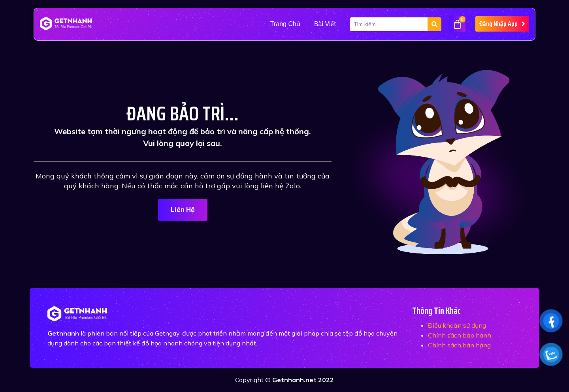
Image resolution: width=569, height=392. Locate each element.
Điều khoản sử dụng (457, 325)
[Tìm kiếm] (434, 24)
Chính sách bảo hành (460, 335)
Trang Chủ (285, 24)
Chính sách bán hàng (459, 345)
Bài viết (325, 24)
